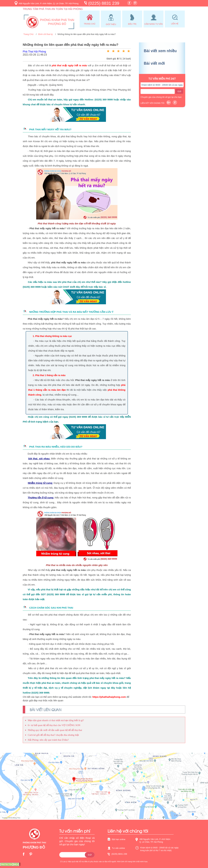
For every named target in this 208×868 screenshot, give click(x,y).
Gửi (179, 91)
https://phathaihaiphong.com (109, 697)
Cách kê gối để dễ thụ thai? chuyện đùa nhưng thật (53, 735)
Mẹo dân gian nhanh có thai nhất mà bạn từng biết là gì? (56, 720)
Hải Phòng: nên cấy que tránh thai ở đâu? (48, 740)
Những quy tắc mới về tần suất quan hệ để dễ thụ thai (55, 730)
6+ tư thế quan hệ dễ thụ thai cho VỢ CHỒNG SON (54, 725)
